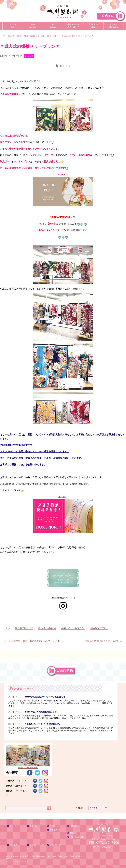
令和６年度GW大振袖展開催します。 (42, 712)
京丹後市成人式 (24, 628)
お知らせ (73, 826)
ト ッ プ (13, 826)
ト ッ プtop (13, 26)
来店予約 (14, 845)
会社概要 (12, 773)
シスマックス (24, 862)
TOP (30, 36)
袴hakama (53, 26)
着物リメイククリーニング (73, 26)
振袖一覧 (33, 826)
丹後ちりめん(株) (77, 837)
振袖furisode (33, 26)
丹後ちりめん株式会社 (66, 856)
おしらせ (29, 56)
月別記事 (80, 808)
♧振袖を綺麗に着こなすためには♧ (103, 641)
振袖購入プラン (99, 628)
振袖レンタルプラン (73, 628)
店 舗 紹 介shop (93, 26)
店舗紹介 (73, 833)
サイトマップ (55, 845)
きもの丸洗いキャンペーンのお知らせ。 (43, 724)
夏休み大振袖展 (47, 628)
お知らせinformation (113, 26)
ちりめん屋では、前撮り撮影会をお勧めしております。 (33, 641)
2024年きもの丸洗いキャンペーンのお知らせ (45, 697)
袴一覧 (52, 826)
